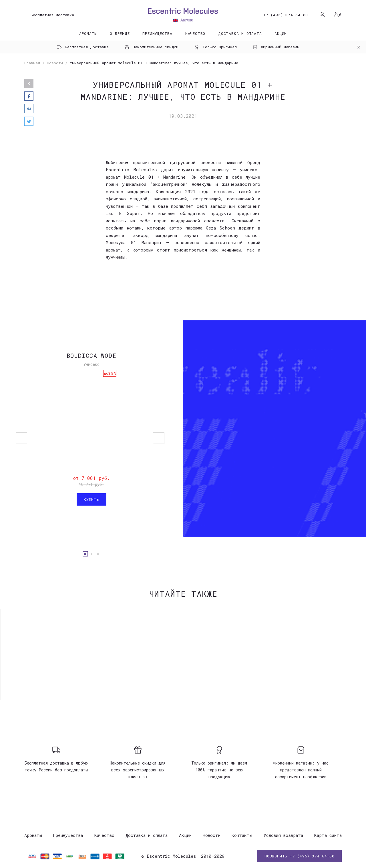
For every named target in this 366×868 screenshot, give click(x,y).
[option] (183, 428)
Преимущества (157, 33)
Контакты (242, 835)
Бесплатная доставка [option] (52, 15)
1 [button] (85, 554)
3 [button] (98, 554)
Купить (91, 499)
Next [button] (159, 438)
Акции (281, 33)
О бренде (120, 33)
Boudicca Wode (91, 356)
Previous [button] (21, 438)
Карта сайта (328, 835)
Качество (195, 33)
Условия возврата (283, 835)
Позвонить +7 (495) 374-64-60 (300, 856)
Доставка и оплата (240, 33)
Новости (212, 835)
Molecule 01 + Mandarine (155, 177)
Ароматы (88, 33)
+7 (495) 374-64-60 (286, 15)
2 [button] (91, 554)
